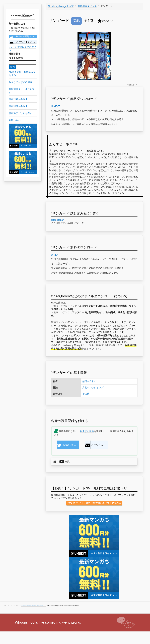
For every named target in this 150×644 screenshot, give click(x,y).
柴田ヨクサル (89, 381)
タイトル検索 (16, 58)
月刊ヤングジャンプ (93, 388)
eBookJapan (58, 220)
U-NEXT (56, 106)
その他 (86, 394)
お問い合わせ (44, 606)
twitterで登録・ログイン (23, 36)
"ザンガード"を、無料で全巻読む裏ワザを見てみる (94, 503)
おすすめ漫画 (87, 431)
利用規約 (30, 606)
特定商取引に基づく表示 (36, 606)
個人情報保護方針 (25, 606)
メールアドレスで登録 (23, 42)
